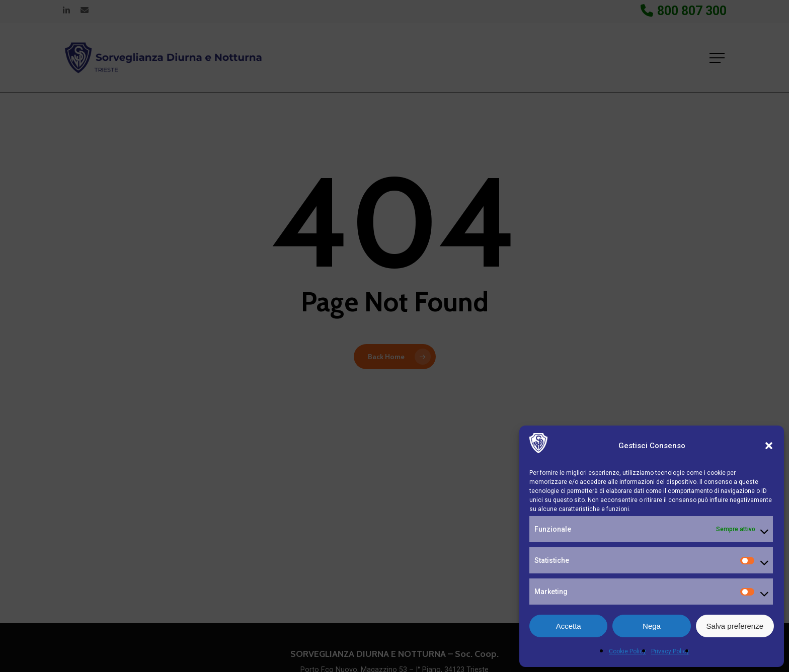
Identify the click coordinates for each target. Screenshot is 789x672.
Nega (652, 626)
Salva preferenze (735, 626)
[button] (769, 446)
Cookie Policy (627, 651)
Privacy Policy (670, 651)
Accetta (569, 626)
